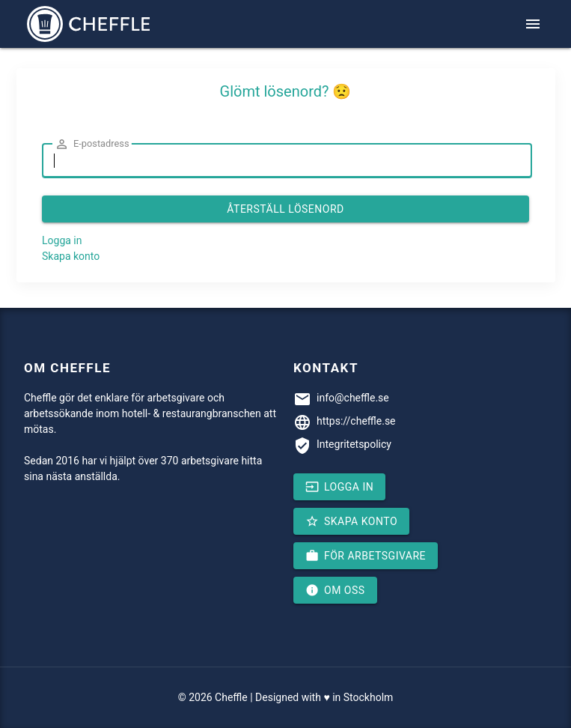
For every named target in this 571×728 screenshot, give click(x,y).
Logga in (62, 240)
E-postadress (92, 144)
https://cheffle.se (356, 421)
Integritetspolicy (354, 444)
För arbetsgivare (366, 556)
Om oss (335, 590)
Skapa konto (71, 256)
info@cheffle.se (353, 398)
